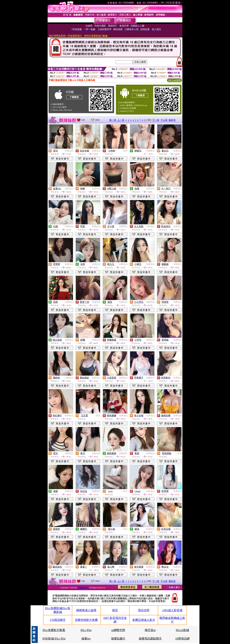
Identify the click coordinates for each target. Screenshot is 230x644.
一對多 (124, 151)
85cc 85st (86, 630)
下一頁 (156, 120)
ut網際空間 (118, 630)
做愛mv (86, 639)
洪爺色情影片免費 (86, 620)
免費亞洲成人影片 (144, 620)
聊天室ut (150, 630)
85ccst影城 (182, 630)
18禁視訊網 (182, 639)
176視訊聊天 (58, 620)
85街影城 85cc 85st (54, 639)
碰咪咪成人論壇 (86, 610)
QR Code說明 (174, 80)
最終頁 (172, 120)
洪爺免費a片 (83, 588)
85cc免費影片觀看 (54, 630)
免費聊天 (150, 151)
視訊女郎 (144, 610)
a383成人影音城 (172, 610)
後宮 (115, 610)
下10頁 (164, 120)
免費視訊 (69, 151)
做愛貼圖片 (118, 639)
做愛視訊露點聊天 (150, 639)
